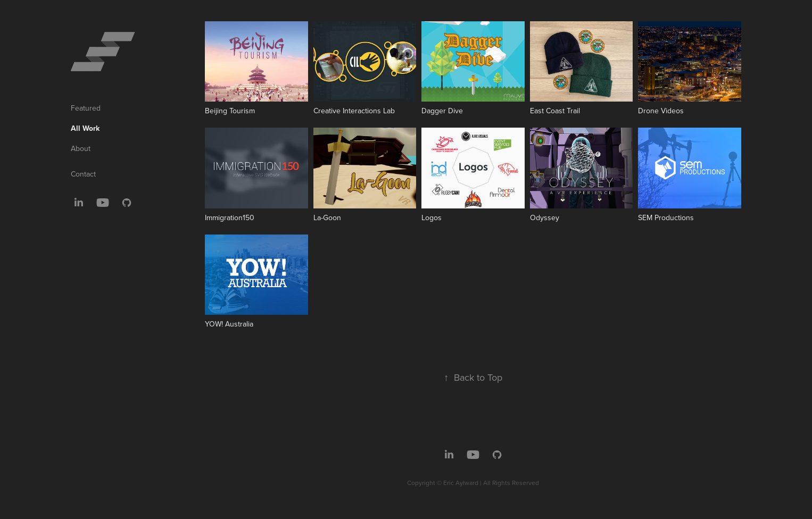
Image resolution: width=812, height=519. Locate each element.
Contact (83, 174)
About (81, 148)
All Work (85, 128)
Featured (86, 108)
